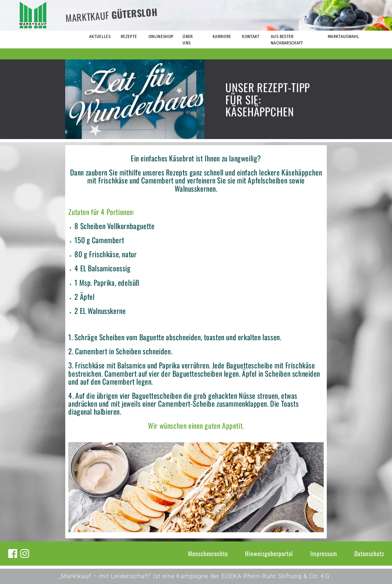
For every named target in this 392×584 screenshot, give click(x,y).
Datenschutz (369, 553)
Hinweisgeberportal (269, 553)
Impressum (324, 553)
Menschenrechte (208, 553)
